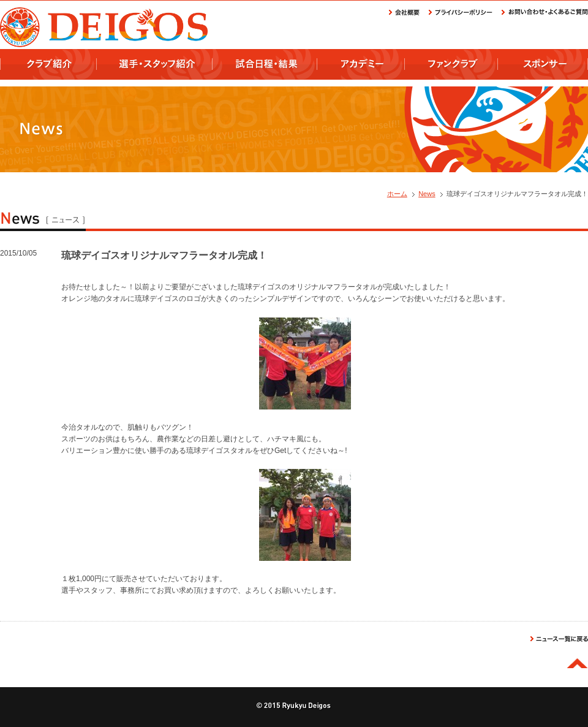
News (427, 194)
